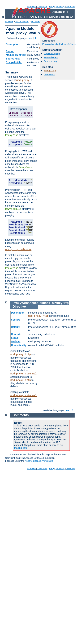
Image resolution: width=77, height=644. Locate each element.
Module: (16, 341)
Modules (31, 7)
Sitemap (70, 7)
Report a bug (50, 61)
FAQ (52, 7)
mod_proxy (23, 80)
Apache (9, 21)
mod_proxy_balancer (18, 250)
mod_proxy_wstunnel (23, 374)
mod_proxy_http (38, 316)
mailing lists (20, 448)
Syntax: (16, 320)
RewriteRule (13, 209)
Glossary (60, 7)
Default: (16, 327)
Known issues (51, 57)
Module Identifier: (16, 55)
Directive (19, 307)
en (31, 38)
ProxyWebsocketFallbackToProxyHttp (41, 303)
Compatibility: (14, 62)
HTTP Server (22, 21)
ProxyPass (12, 135)
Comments (49, 75)
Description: (13, 44)
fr (36, 38)
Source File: (13, 59)
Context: (16, 334)
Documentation (39, 21)
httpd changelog (52, 53)
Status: (10, 51)
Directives (42, 7)
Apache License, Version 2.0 (39, 461)
